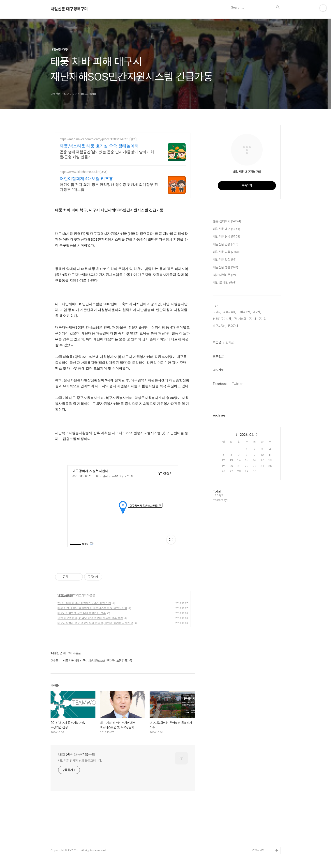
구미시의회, (240, 319)
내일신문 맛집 (225, 260)
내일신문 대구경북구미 (69, 9)
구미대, (252, 319)
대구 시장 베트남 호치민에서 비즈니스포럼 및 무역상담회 (92, 608)
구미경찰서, (244, 312)
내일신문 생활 (226, 267)
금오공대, (233, 326)
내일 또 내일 (225, 283)
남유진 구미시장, (222, 319)
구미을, (262, 319)
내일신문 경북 (227, 237)
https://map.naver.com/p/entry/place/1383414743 (94, 139)
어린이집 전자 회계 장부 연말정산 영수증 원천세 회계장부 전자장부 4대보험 (109, 187)
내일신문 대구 (65, 595)
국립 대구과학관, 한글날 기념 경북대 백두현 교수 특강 (90, 618)
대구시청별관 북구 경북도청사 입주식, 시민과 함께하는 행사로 (95, 623)
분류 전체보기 (227, 221)
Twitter (237, 384)
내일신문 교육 (226, 252)
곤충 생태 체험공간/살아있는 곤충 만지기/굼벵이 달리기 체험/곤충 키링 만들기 (107, 154)
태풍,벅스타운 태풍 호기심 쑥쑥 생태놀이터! (100, 146)
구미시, (217, 312)
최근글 (217, 342)
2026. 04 (247, 435)
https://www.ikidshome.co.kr (79, 172)
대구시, (257, 312)
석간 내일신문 (224, 275)
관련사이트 (258, 850)
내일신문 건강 (226, 244)
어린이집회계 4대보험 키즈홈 (86, 179)
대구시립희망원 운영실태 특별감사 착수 (82, 613)
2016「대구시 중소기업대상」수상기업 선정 (84, 603)
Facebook (220, 384)
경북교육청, (229, 312)
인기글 (230, 342)
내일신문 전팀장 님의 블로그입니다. (80, 761)
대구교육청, (220, 326)
